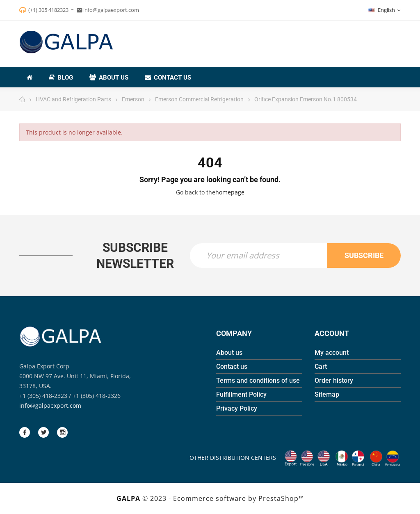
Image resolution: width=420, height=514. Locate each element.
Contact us (232, 367)
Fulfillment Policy (241, 394)
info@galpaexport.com (50, 405)
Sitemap (327, 394)
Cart (321, 367)
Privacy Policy (237, 408)
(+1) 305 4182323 (48, 10)
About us (229, 353)
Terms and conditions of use (258, 380)
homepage (230, 192)
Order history (334, 380)
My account (332, 353)
